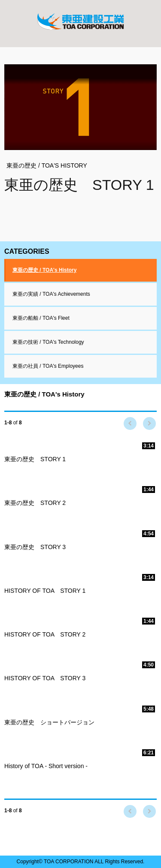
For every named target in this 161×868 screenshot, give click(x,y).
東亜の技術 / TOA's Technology (48, 342)
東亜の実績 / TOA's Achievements (51, 294)
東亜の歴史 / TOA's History (44, 270)
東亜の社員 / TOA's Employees (48, 366)
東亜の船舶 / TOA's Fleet (41, 318)
